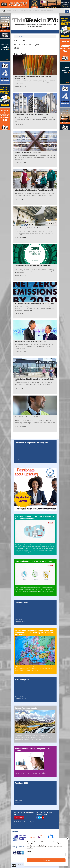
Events (21, 11)
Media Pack (50, 11)
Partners (44, 11)
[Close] (68, 839)
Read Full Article (20, 87)
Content (9, 11)
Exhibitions (37, 11)
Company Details (23, 864)
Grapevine (16, 11)
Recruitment (28, 11)
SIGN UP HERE (19, 818)
